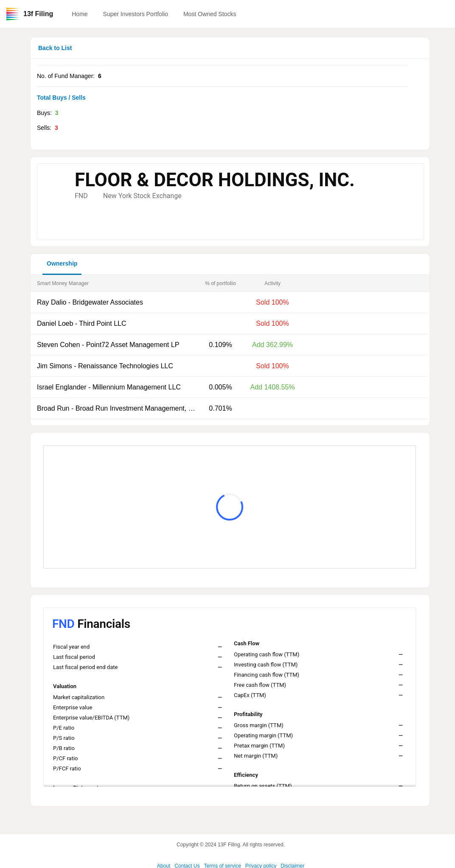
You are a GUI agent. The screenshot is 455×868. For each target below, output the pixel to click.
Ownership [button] (62, 263)
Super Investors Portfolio (136, 14)
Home (80, 14)
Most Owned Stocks (210, 14)
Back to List (55, 48)
